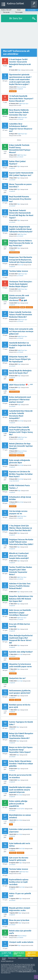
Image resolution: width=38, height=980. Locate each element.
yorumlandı (20, 119)
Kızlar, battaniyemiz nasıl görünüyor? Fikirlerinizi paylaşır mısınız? (20, 399)
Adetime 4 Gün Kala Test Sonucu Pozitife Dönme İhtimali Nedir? (20, 586)
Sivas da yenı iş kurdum (19, 920)
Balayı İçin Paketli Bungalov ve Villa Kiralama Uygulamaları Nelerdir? (21, 736)
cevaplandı (20, 89)
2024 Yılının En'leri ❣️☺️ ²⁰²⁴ (21, 385)
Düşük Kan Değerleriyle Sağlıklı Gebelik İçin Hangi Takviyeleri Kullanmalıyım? (21, 229)
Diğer (19, 70)
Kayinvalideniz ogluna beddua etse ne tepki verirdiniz (19, 882)
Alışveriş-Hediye (21, 87)
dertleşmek (13, 506)
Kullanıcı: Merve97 (6, 10)
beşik (11, 380)
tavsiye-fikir (13, 91)
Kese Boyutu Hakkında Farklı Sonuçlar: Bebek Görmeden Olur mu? (19, 112)
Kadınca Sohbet (16, 3)
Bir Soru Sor (16, 18)
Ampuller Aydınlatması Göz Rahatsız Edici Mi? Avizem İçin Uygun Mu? (21, 599)
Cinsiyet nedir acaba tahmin (21, 942)
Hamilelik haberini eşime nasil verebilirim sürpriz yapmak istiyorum (20, 790)
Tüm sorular (6, 12)
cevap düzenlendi (14, 481)
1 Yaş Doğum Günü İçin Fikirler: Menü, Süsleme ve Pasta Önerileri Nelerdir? (21, 528)
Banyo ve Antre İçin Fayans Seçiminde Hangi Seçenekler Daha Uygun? (21, 750)
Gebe (32, 958)
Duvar (19, 10)
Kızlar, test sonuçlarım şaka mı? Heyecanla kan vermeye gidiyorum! (21, 331)
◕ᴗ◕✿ (23, 307)
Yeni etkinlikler (32, 10)
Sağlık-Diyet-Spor (24, 104)
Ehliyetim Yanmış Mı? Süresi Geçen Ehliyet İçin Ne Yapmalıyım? (20, 359)
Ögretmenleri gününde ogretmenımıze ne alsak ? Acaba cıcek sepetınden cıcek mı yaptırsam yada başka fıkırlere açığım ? (20, 79)
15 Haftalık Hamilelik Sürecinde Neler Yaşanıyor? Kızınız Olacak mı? (21, 98)
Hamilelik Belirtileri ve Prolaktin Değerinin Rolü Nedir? (20, 345)
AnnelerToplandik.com (7, 961)
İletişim (4, 958)
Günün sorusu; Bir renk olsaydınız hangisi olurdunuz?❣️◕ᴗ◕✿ (19, 298)
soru (11, 824)
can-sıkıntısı (29, 307)
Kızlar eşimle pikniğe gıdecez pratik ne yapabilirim (18, 804)
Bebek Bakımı (12, 958)
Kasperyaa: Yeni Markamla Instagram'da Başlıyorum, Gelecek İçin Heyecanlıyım (21, 260)
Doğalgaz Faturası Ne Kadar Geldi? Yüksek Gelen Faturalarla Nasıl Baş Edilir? (21, 542)
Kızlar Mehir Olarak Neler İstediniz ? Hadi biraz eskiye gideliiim (21, 764)
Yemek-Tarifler (20, 809)
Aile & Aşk (21, 265)
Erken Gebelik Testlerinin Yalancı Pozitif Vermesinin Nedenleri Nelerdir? (21, 315)
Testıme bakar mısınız (19, 869)
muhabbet (18, 700)
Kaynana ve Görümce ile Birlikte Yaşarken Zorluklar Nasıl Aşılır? (21, 474)
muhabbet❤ (13, 455)
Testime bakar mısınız (19, 271)
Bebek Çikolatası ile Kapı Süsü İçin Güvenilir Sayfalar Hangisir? (21, 446)
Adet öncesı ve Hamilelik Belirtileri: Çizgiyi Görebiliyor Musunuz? (20, 613)
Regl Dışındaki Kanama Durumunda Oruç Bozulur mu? (20, 199)
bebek (4, 959)
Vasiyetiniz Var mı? (17, 678)
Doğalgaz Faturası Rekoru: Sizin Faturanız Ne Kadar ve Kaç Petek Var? (21, 243)
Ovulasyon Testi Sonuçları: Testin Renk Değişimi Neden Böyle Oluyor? (21, 284)
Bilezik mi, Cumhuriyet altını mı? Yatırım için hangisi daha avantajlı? (19, 556)
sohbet (12, 700)
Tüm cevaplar (19, 12)
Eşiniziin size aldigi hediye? (21, 652)
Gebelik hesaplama (23, 958)
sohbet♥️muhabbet (14, 252)
